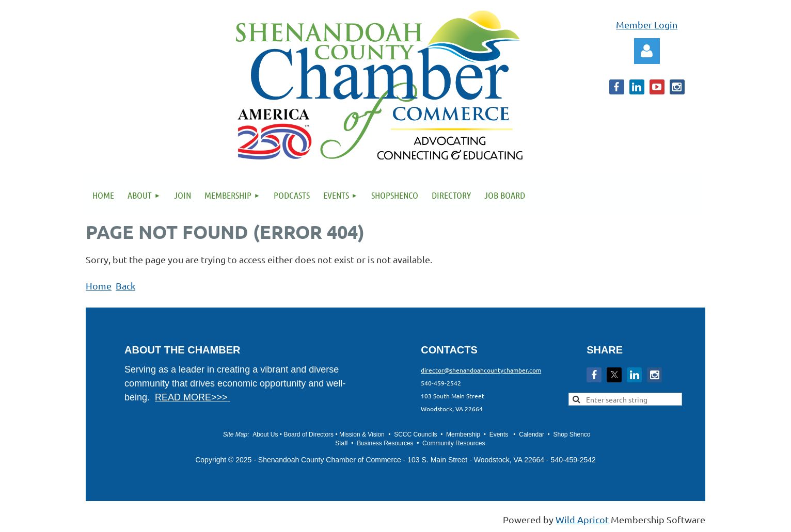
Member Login (647, 25)
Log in (647, 51)
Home (99, 286)
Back (125, 286)
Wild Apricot (582, 519)
